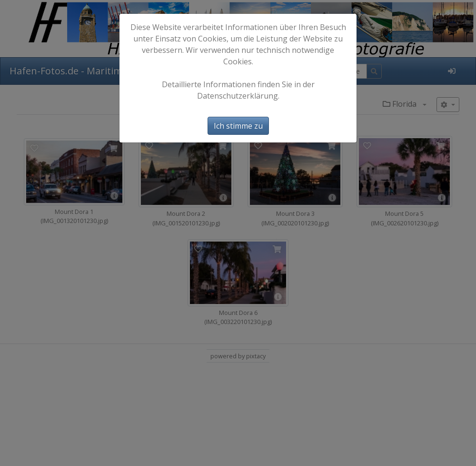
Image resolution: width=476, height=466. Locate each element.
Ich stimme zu (238, 126)
